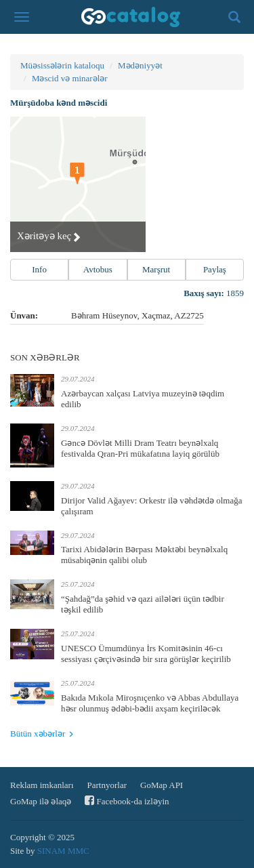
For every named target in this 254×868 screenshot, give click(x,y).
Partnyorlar (107, 785)
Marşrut (156, 269)
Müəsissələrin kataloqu (62, 65)
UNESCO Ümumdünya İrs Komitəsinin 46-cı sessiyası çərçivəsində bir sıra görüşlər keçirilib (146, 654)
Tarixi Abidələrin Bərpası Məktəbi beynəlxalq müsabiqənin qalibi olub (144, 555)
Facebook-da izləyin (127, 801)
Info (39, 269)
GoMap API (162, 785)
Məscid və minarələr (70, 78)
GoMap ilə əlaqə (41, 801)
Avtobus (98, 269)
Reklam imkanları (42, 785)
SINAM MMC (63, 851)
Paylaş (215, 269)
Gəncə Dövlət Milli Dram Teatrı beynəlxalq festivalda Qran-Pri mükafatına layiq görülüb (140, 448)
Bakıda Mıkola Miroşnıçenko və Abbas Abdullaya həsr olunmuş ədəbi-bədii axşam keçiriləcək (150, 703)
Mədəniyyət (140, 65)
